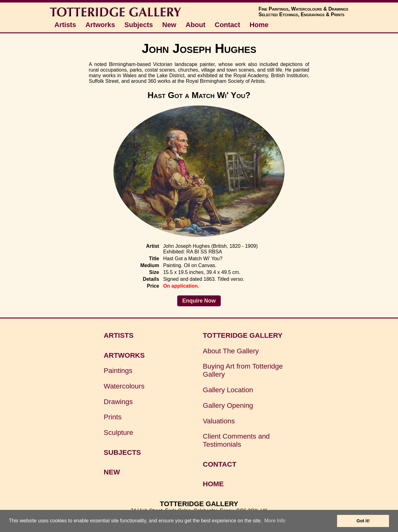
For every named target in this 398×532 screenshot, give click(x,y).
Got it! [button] (363, 521)
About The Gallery (231, 351)
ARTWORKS (124, 355)
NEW (112, 472)
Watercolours (124, 386)
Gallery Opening (228, 405)
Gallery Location (228, 390)
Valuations (219, 421)
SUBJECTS (122, 452)
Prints (113, 417)
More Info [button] (275, 521)
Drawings (118, 402)
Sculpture (119, 433)
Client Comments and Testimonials (236, 440)
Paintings (118, 371)
